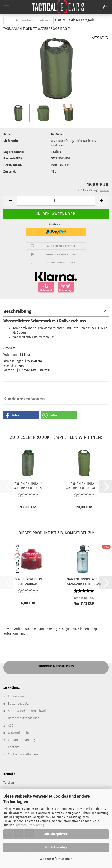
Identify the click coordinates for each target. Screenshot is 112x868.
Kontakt (13, 747)
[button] (10, 201)
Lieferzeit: (11, 141)
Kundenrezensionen (24, 399)
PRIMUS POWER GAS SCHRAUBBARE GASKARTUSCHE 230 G (28, 581)
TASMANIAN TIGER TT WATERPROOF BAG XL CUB (84, 485)
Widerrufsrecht (18, 733)
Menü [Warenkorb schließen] (7, 7)
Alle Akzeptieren (56, 834)
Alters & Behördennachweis (28, 711)
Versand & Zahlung (21, 740)
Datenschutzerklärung (29, 825)
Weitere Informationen (56, 859)
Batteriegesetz (18, 704)
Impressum (16, 696)
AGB (11, 726)
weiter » (28, 20)
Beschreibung (17, 311)
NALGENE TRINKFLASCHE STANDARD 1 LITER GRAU (84, 581)
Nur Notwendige (56, 847)
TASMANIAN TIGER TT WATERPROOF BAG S (28, 485)
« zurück (12, 20)
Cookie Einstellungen (23, 754)
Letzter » (45, 20)
